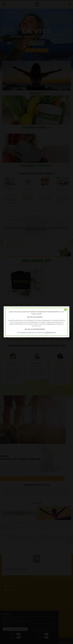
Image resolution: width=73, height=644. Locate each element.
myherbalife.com (50, 333)
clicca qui (50, 324)
